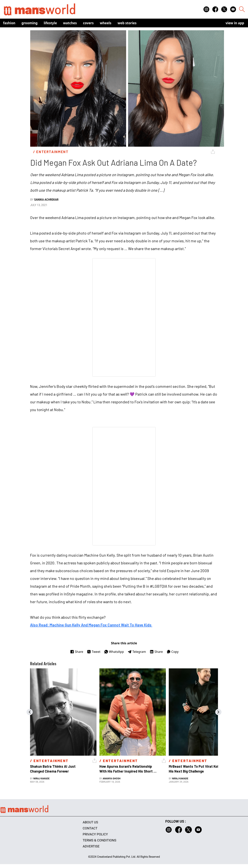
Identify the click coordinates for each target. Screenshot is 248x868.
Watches (70, 23)
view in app (235, 23)
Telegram (137, 652)
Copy (173, 652)
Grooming (30, 23)
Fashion (9, 23)
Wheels (106, 23)
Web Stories (127, 23)
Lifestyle (50, 23)
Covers (88, 23)
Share (77, 652)
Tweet (94, 652)
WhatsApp (114, 652)
